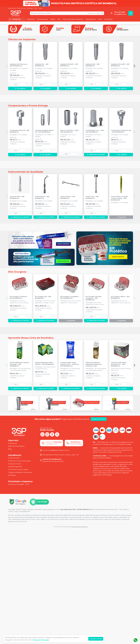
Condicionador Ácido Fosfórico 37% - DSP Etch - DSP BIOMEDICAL (70, 479)
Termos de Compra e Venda (18, 584)
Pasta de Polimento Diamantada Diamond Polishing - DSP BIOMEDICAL (94, 479)
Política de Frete (14, 573)
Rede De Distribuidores (16, 561)
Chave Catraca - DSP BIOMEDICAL (68, 269)
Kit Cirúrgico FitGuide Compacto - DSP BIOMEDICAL (94, 391)
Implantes (31, 19)
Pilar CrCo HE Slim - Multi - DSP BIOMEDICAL (70, 181)
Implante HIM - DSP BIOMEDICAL (93, 93)
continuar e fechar (96, 639)
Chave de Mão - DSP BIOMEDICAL (17, 269)
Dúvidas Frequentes (15, 581)
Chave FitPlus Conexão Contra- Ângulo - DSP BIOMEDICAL (119, 270)
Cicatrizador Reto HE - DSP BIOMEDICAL (19, 181)
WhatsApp (30, 8)
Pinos (100, 19)
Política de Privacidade (41, 640)
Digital (53, 19)
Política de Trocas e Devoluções (19, 576)
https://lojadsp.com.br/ (51, 624)
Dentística (108, 19)
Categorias (16, 19)
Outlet (40, 8)
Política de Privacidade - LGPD (19, 599)
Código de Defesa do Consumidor (20, 587)
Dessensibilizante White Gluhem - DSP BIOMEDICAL (45, 478)
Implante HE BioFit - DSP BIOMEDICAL (69, 93)
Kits (59, 19)
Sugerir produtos (99, 534)
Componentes (42, 19)
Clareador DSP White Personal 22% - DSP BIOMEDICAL (119, 479)
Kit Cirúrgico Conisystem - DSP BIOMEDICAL (70, 391)
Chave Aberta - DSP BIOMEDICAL (42, 269)
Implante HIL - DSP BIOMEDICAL (42, 93)
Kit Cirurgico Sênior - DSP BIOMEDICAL (120, 391)
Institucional (12, 8)
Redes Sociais (21, 8)
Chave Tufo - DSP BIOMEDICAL (92, 269)
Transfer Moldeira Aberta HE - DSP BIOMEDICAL (44, 181)
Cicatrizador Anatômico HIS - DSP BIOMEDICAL (121, 181)
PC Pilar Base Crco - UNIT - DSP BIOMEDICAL (95, 181)
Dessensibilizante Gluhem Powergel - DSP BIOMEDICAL (19, 479)
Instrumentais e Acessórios (73, 19)
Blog (36, 8)
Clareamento (91, 19)
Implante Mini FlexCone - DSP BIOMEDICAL (19, 93)
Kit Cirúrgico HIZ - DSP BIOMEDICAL (43, 391)
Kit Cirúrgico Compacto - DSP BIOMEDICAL (19, 391)
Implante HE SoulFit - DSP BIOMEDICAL (120, 93)
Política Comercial (15, 579)
